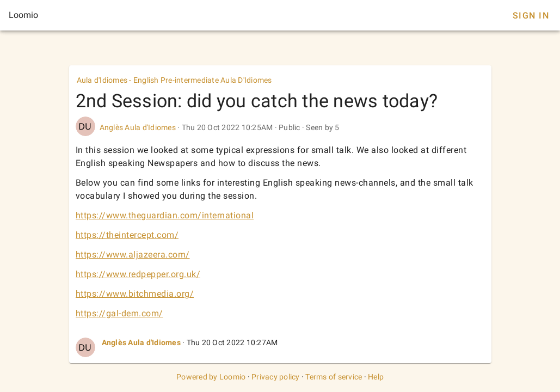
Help (376, 377)
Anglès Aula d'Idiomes (138, 127)
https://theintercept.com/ (127, 235)
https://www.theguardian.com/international (165, 215)
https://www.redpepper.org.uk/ (138, 274)
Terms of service (334, 377)
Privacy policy (276, 377)
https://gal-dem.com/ (119, 313)
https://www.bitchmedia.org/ (135, 294)
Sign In (531, 16)
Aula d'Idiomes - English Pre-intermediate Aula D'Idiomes (174, 80)
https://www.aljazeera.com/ (133, 255)
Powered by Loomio (211, 377)
